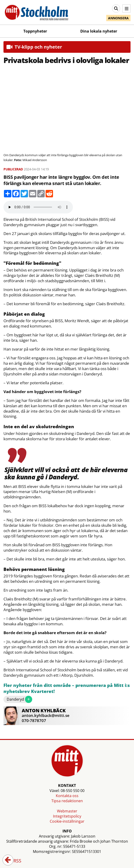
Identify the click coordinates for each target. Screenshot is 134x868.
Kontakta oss (67, 796)
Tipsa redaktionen (67, 801)
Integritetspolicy (67, 816)
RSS (14, 861)
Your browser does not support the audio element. (38, 207)
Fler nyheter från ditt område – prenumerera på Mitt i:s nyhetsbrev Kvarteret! (67, 688)
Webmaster (67, 811)
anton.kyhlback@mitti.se (46, 715)
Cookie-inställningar (67, 821)
